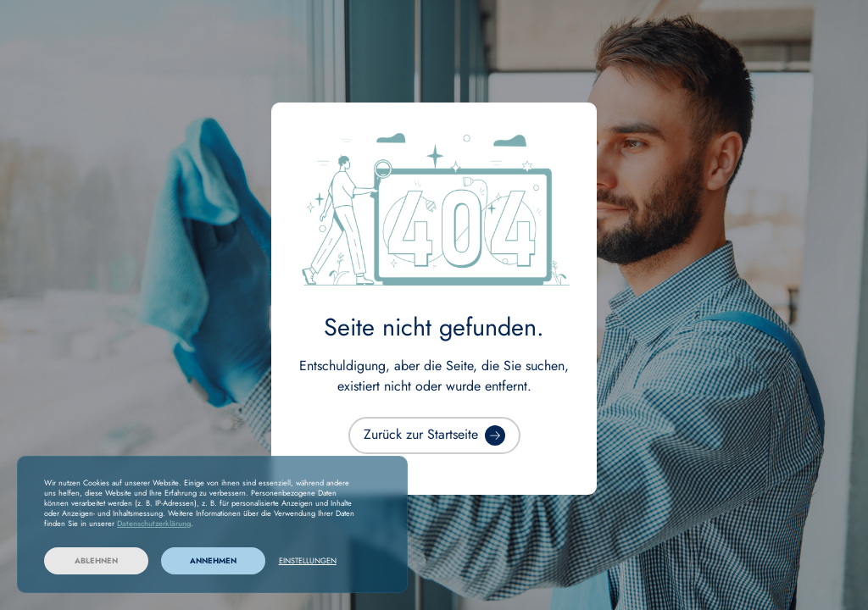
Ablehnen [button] (96, 560)
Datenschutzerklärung (154, 523)
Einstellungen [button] (308, 560)
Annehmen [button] (213, 560)
